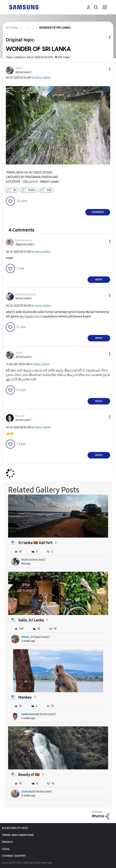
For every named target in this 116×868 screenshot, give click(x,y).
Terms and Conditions (18, 835)
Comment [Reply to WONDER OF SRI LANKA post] (98, 212)
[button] (104, 69)
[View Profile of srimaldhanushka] (26, 294)
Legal (6, 849)
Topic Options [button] (103, 37)
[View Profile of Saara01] (20, 416)
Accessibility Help (15, 828)
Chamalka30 (29, 792)
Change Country (14, 856)
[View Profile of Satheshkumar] (24, 240)
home (31, 190)
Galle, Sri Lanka (31, 620)
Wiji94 (25, 560)
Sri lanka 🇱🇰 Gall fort (35, 543)
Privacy (7, 842)
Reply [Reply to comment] (99, 280)
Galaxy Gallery (43, 78)
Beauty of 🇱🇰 (29, 775)
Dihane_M (27, 637)
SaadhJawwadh (30, 714)
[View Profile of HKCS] (19, 68)
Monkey (25, 697)
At (15, 190)
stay (49, 190)
